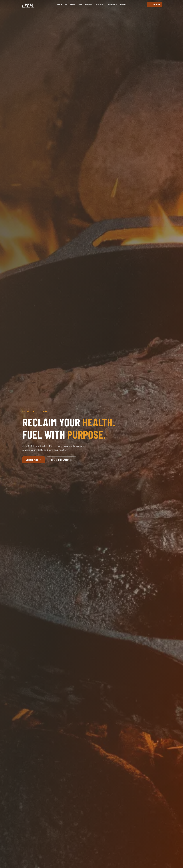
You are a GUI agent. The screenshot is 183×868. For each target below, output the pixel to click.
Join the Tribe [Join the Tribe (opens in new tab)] (155, 5)
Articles (100, 5)
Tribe (80, 5)
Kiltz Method (70, 5)
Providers (89, 5)
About (59, 5)
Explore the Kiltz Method (62, 460)
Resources (112, 5)
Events (123, 5)
